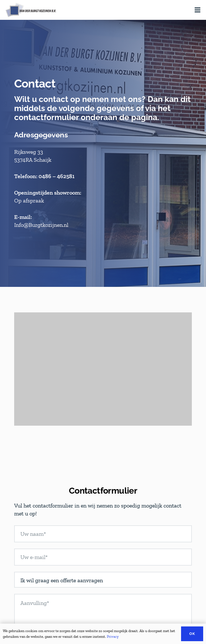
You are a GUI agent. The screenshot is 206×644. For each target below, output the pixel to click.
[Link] (31, 10)
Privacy (113, 636)
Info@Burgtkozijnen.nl (41, 225)
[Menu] (197, 10)
